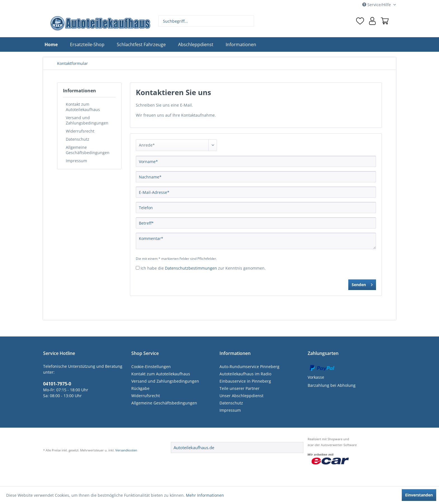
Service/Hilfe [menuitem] (377, 5)
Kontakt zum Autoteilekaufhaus (83, 107)
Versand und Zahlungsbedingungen (87, 120)
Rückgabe (140, 388)
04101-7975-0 (57, 384)
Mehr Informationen (205, 495)
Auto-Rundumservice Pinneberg (249, 367)
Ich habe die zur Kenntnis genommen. (203, 268)
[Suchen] (249, 21)
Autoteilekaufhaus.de (194, 448)
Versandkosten (126, 450)
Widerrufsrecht (80, 131)
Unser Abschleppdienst (241, 396)
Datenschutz (78, 139)
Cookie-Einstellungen (151, 367)
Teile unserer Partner (240, 388)
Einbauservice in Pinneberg (245, 381)
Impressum (76, 161)
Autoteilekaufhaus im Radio (245, 374)
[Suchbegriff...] (206, 21)
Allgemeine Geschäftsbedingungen (88, 150)
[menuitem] (206, 21)
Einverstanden (419, 495)
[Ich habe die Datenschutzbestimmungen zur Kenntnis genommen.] (138, 268)
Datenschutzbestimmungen (191, 268)
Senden (362, 284)
